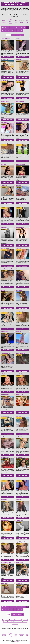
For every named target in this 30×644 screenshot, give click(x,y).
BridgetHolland (20, 102)
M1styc (17, 269)
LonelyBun (18, 332)
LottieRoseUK (19, 479)
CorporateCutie (20, 143)
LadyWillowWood (5, 374)
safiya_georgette (20, 457)
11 (2, 30)
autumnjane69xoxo (6, 206)
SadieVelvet (19, 416)
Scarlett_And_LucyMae (7, 269)
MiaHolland (19, 583)
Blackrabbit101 (5, 416)
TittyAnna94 (19, 500)
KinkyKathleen (19, 563)
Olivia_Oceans (19, 520)
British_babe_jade (20, 311)
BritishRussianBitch (6, 563)
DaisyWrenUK (19, 374)
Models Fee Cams (10, 21)
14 (12, 30)
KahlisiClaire (19, 290)
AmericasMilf (4, 122)
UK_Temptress (5, 59)
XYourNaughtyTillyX (6, 353)
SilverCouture (19, 395)
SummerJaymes (5, 395)
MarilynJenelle (5, 80)
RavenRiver (19, 122)
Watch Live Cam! (8, 57)
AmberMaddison (20, 227)
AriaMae (3, 479)
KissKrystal (19, 437)
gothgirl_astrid (5, 332)
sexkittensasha (20, 80)
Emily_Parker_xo (20, 165)
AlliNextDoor (4, 227)
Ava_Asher (19, 59)
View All (4, 28)
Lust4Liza (18, 185)
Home (9, 35)
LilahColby (4, 165)
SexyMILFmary (5, 102)
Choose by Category (18, 35)
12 (5, 30)
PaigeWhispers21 (20, 542)
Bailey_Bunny (4, 583)
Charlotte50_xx (5, 248)
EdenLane (3, 437)
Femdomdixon (4, 500)
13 (9, 30)
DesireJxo (18, 248)
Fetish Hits (17, 642)
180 (18, 30)
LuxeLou (3, 290)
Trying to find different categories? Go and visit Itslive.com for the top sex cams (15, 622)
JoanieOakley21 (5, 143)
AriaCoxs (18, 39)
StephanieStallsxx (5, 520)
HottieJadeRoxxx (5, 39)
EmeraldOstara (20, 206)
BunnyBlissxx (4, 311)
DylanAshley (4, 185)
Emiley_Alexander (20, 353)
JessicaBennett (5, 457)
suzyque (3, 542)
